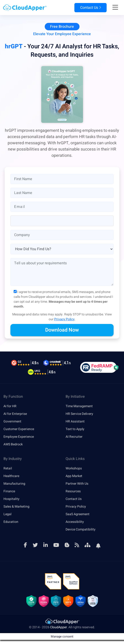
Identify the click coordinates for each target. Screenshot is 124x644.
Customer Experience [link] (19, 429)
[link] (62, 621)
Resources (73, 491)
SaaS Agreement (78, 514)
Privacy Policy (64, 319)
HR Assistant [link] (75, 421)
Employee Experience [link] (19, 437)
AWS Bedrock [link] (13, 444)
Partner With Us (77, 484)
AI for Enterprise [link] (15, 414)
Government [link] (12, 421)
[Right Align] (115, 8)
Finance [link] (9, 491)
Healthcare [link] (11, 476)
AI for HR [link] (10, 406)
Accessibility (75, 522)
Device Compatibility (81, 529)
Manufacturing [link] (14, 484)
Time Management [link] (79, 406)
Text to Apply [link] (75, 429)
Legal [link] (7, 514)
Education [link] (11, 522)
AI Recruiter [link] (74, 437)
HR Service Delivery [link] (79, 414)
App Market (74, 476)
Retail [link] (8, 468)
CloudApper (58, 627)
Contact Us (91, 8)
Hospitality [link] (11, 499)
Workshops (74, 468)
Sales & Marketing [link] (16, 507)
